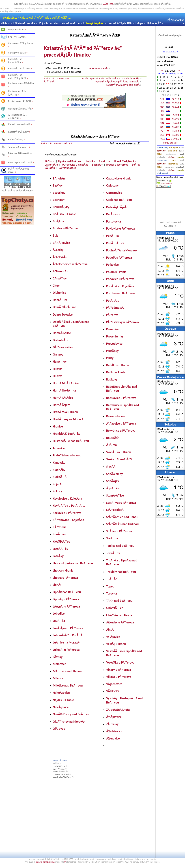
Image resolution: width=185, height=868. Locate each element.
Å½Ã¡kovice (114, 717)
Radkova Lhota (116, 372)
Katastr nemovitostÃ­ (19, 124)
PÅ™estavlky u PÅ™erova (122, 322)
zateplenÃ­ (180, 167)
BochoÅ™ (97, 165)
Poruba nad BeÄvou (121, 293)
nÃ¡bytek (174, 147)
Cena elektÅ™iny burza (21, 43)
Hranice (58, 426)
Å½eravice (113, 738)
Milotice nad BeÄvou (68, 685)
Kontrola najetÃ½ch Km (21, 83)
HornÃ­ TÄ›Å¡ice (63, 398)
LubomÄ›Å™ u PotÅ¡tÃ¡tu (70, 635)
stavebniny (162, 160)
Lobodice (59, 613)
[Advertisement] (17, 283)
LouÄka (59, 621)
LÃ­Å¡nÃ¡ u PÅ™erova (66, 606)
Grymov (58, 354)
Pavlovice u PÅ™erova (121, 228)
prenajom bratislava (107, 859)
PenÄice (113, 236)
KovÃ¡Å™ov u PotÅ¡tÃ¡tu (69, 506)
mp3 (182, 154)
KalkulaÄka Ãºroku (19, 69)
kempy (136, 862)
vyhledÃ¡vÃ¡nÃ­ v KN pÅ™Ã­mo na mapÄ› (118, 82)
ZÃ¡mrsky (112, 724)
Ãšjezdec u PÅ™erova (120, 622)
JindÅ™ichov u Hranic (67, 455)
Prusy (110, 358)
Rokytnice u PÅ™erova (121, 431)
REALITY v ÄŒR (16, 37)
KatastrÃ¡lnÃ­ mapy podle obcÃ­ (123, 85)
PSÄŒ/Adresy (16, 139)
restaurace (171, 154)
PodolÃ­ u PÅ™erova (119, 258)
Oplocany (112, 185)
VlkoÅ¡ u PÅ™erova (119, 677)
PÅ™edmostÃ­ (115, 308)
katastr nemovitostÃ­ (45, 862)
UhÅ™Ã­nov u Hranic (119, 615)
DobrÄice (60, 300)
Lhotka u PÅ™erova (65, 578)
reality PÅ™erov (59, 766)
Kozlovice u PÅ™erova (67, 513)
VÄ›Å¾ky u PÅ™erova (120, 662)
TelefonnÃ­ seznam (18, 147)
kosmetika (172, 151)
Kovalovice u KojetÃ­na (67, 499)
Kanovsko (59, 463)
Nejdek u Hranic (63, 700)
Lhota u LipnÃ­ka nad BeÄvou (73, 563)
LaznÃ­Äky (60, 549)
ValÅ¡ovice (113, 637)
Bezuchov (59, 193)
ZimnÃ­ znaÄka (71, 23)
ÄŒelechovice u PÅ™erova (70, 264)
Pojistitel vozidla (49, 23)
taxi (182, 160)
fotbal (182, 151)
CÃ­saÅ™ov (60, 278)
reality (92, 859)
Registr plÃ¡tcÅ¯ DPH (20, 101)
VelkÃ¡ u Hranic (116, 644)
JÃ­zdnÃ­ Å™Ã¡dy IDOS (120, 23)
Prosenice (113, 329)
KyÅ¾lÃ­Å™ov (61, 542)
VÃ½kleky (113, 691)
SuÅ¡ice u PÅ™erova (119, 531)
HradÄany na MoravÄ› (69, 419)
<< (162, 71)
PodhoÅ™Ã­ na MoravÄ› (122, 250)
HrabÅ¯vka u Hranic (66, 412)
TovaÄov (105, 161)
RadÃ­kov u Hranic (118, 365)
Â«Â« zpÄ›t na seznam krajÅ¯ (57, 143)
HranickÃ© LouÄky (66, 434)
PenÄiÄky (115, 243)
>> (179, 71)
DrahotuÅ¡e (51, 165)
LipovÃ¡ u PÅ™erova (66, 599)
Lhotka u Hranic (63, 570)
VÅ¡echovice (114, 684)
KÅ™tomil (59, 527)
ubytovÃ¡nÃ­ (162, 173)
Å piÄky (113, 488)
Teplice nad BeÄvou (120, 546)
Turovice (112, 593)
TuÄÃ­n (112, 579)
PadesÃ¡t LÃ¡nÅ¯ (117, 207)
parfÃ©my (161, 151)
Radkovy (112, 379)
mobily (181, 157)
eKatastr (6, 23)
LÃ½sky (58, 657)
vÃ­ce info (108, 4)
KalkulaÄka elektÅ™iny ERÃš (17, 77)
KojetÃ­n (91, 161)
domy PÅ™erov (59, 772)
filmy (182, 147)
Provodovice (114, 344)
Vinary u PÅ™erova (119, 670)
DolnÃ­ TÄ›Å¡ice (63, 315)
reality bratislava (125, 859)
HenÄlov (60, 362)
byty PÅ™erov (58, 769)
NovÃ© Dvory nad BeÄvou (71, 714)
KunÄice (59, 534)
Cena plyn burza (17, 53)
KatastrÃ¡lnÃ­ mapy (18, 132)
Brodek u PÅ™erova (117, 165)
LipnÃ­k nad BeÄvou (70, 161)
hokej (159, 154)
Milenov (58, 678)
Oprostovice (114, 193)
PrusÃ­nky (112, 351)
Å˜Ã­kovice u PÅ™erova (121, 424)
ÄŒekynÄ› (60, 257)
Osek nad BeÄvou (119, 200)
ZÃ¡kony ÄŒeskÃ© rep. (21, 153)
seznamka (152, 859)
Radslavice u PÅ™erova (121, 398)
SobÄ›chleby (114, 474)
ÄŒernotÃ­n (60, 271)
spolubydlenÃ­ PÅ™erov (62, 777)
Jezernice (59, 448)
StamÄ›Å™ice (115, 495)
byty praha (140, 859)
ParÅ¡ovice (113, 214)
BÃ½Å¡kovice (61, 243)
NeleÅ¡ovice (61, 707)
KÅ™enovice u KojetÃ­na (75, 165)
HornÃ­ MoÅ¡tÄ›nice (125, 161)
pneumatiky (162, 147)
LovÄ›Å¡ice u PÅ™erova (68, 628)
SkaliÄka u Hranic (119, 452)
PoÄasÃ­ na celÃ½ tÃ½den (18, 191)
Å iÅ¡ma (111, 445)
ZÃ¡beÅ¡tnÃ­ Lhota (118, 710)
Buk (55, 236)
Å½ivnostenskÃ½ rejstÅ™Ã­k (17, 116)
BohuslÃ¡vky (61, 207)
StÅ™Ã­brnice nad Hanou (122, 517)
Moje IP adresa (16, 29)
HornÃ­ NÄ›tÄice (64, 390)
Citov (56, 286)
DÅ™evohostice (67, 168)
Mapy (140, 23)
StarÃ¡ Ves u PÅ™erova (121, 503)
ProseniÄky (115, 336)
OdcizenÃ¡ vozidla (25, 23)
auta (182, 164)
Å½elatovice (114, 731)
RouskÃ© (112, 438)
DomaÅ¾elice (62, 333)
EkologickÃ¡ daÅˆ (94, 23)
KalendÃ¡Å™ (154, 23)
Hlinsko (58, 369)
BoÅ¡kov (58, 221)
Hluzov (57, 376)
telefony (171, 157)
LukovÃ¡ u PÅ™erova (66, 650)
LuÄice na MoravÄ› (66, 642)
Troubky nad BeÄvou (121, 572)
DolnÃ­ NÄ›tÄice (64, 307)
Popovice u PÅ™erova (120, 279)
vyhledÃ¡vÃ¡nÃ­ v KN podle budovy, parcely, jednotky (111, 78)
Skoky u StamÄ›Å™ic (120, 459)
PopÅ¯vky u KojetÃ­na (120, 286)
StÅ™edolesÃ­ (115, 510)
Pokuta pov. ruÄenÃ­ (20, 163)
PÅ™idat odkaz (176, 20)
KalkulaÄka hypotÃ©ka (15, 61)
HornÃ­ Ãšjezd (62, 405)
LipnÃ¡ (57, 585)
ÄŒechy (58, 250)
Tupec (110, 586)
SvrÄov (112, 538)
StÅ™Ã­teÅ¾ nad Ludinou (122, 524)
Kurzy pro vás (170, 143)
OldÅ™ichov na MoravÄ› (69, 722)
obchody (161, 157)
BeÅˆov (136, 165)
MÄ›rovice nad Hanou (67, 671)
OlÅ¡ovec (59, 729)
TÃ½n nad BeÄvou (119, 601)
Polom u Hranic (116, 272)
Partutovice (114, 221)
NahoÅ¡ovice (61, 693)
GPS (174, 160)
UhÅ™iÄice (115, 608)
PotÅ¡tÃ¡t (112, 301)
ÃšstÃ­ (110, 630)
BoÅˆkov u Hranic (64, 214)
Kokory (57, 491)
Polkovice (112, 265)
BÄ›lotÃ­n (50, 168)
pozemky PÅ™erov (60, 774)
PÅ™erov (50, 161)
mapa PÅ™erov (60, 761)
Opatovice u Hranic (119, 178)
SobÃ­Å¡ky (113, 481)
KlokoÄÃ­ (60, 477)
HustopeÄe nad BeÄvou (71, 441)
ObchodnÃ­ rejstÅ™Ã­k (20, 109)
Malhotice (59, 664)
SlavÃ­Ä (112, 467)
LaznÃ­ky (58, 556)
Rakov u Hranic (116, 416)
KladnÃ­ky (59, 470)
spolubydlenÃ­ (81, 859)
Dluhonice (59, 293)
